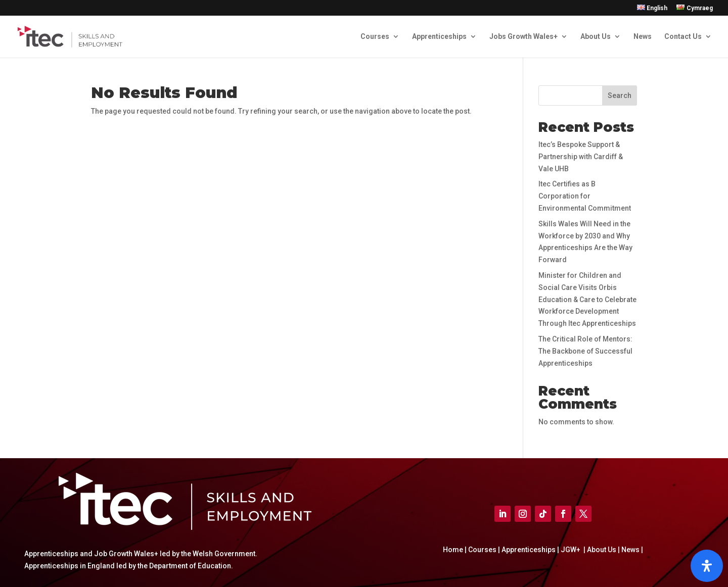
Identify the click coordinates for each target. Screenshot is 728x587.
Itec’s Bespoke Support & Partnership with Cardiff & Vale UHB (581, 157)
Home (454, 550)
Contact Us (683, 37)
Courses (375, 37)
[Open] (707, 566)
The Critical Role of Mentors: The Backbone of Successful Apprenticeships (585, 351)
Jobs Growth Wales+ (524, 37)
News (643, 37)
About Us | (603, 550)
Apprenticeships (439, 37)
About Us (596, 37)
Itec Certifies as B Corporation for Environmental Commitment (585, 196)
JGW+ (571, 550)
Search (620, 95)
